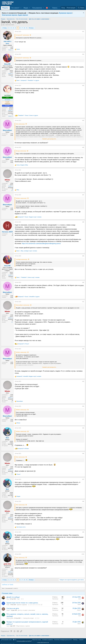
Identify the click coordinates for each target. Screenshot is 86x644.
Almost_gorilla (10, 618)
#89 (83, 256)
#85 (83, 147)
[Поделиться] (81, 32)
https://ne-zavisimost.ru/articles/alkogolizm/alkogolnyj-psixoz (41, 243)
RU (15, 640)
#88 (83, 222)
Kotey (8, 605)
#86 (83, 170)
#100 (83, 554)
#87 (83, 195)
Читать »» (11, 50)
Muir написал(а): (20, 457)
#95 (83, 428)
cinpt (8, 626)
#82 (83, 54)
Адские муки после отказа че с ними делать (22, 603)
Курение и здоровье (22, 605)
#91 (83, 302)
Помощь (75, 640)
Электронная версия (9, 15)
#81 (83, 32)
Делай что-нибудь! (13, 597)
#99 (83, 532)
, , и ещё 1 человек (30, 217)
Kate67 (8, 610)
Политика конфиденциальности (63, 640)
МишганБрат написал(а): (23, 305)
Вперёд (31, 28)
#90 (83, 282)
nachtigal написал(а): (22, 259)
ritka (4, 25)
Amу (8, 599)
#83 (83, 86)
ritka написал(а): (20, 124)
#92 (83, 349)
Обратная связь (37, 640)
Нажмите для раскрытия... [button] (49, 139)
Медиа (26, 8)
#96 (83, 454)
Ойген (79, 624)
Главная (81, 640)
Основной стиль (6, 640)
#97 (83, 479)
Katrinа (79, 610)
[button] (21, 8)
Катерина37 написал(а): (23, 35)
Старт (18, 599)
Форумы (5, 8)
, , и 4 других (28, 80)
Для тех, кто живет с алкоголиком (26, 610)
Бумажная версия (66, 13)
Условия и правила (47, 640)
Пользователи (37, 8)
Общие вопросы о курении (23, 626)
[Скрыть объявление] (83, 13)
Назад (5, 28)
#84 (83, 121)
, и (22, 165)
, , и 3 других (29, 297)
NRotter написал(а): (21, 198)
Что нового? (15, 8)
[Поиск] (81, 8)
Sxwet (79, 604)
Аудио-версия (23, 15)
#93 (83, 381)
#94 (83, 406)
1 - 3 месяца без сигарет (28, 618)
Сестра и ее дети (13, 608)
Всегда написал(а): (21, 151)
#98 (83, 501)
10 (41, 605)
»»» (12, 76)
